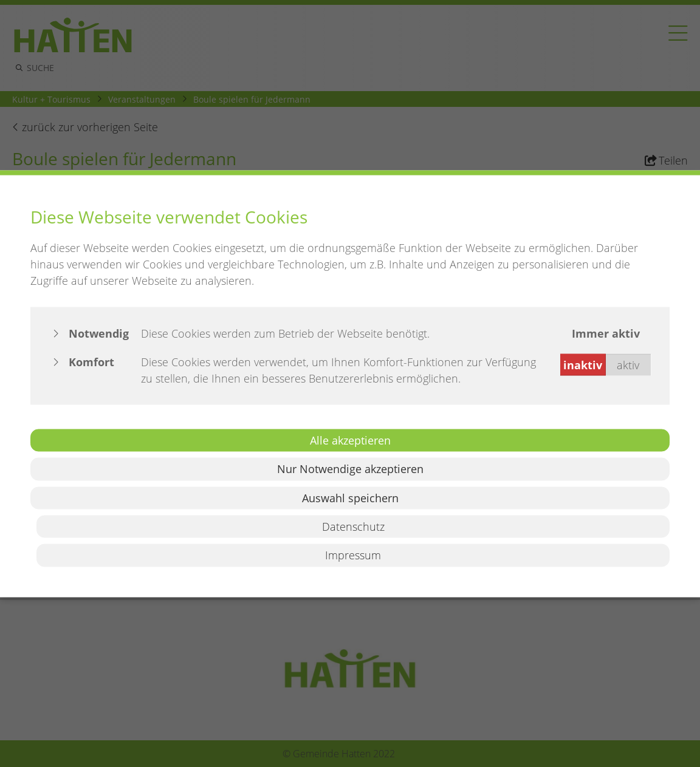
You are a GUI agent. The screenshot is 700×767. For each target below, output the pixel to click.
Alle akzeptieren (350, 440)
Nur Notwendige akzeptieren (350, 469)
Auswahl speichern (350, 497)
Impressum (353, 555)
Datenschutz (353, 527)
